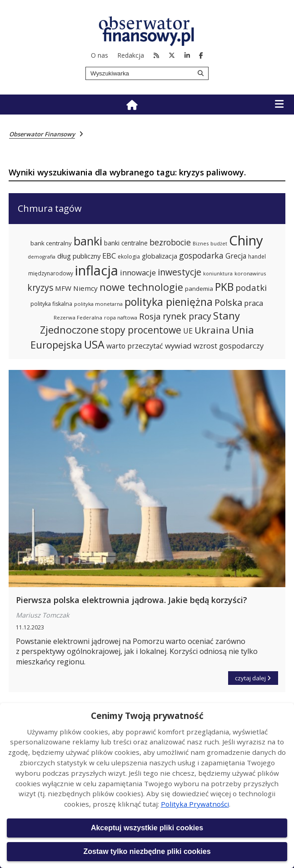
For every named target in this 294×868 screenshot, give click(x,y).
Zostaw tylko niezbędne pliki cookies (147, 851)
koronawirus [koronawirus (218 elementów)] (250, 273)
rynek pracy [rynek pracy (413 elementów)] (187, 316)
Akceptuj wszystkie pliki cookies (147, 828)
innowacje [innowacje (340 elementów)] (138, 272)
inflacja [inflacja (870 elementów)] (97, 270)
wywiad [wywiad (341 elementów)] (178, 346)
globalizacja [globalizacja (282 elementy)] (159, 256)
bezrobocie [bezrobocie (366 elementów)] (170, 242)
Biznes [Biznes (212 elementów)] (201, 243)
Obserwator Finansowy (42, 134)
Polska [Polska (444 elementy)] (228, 302)
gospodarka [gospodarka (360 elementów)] (201, 255)
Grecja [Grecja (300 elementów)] (236, 256)
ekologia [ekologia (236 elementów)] (129, 257)
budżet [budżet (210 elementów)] (219, 244)
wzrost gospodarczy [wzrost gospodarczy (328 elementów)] (229, 346)
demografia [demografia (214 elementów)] (42, 257)
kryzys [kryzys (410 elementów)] (40, 287)
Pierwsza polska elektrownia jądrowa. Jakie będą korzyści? (132, 600)
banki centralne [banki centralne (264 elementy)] (126, 243)
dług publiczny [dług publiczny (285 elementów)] (79, 256)
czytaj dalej (257, 677)
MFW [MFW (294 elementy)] (63, 288)
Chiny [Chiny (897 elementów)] (246, 240)
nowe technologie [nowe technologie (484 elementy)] (141, 287)
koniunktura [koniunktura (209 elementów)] (218, 274)
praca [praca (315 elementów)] (254, 303)
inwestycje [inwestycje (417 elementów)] (179, 272)
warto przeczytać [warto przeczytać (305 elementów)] (135, 346)
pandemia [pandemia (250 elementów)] (199, 289)
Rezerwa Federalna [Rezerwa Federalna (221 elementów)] (78, 317)
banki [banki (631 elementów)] (88, 241)
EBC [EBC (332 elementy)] (109, 256)
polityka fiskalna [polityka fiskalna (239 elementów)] (51, 304)
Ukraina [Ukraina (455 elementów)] (212, 330)
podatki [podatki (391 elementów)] (251, 287)
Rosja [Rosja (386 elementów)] (150, 316)
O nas (100, 55)
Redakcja (131, 55)
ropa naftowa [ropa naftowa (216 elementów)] (121, 317)
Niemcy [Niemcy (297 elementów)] (85, 288)
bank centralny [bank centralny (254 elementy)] (51, 243)
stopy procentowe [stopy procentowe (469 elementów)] (141, 330)
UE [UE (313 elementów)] (188, 331)
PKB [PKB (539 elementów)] (224, 287)
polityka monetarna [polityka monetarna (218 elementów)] (98, 304)
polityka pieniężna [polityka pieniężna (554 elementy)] (169, 302)
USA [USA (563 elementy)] (94, 344)
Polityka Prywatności (195, 804)
